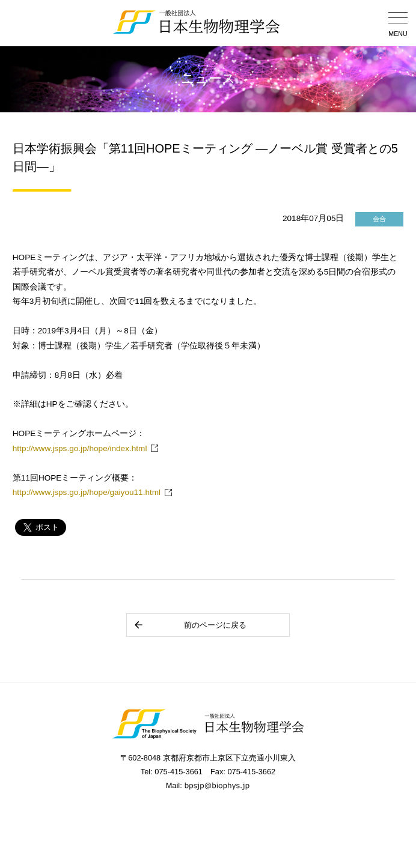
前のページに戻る (190, 625)
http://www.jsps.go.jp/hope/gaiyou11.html (87, 492)
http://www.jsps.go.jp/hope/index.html (80, 448)
